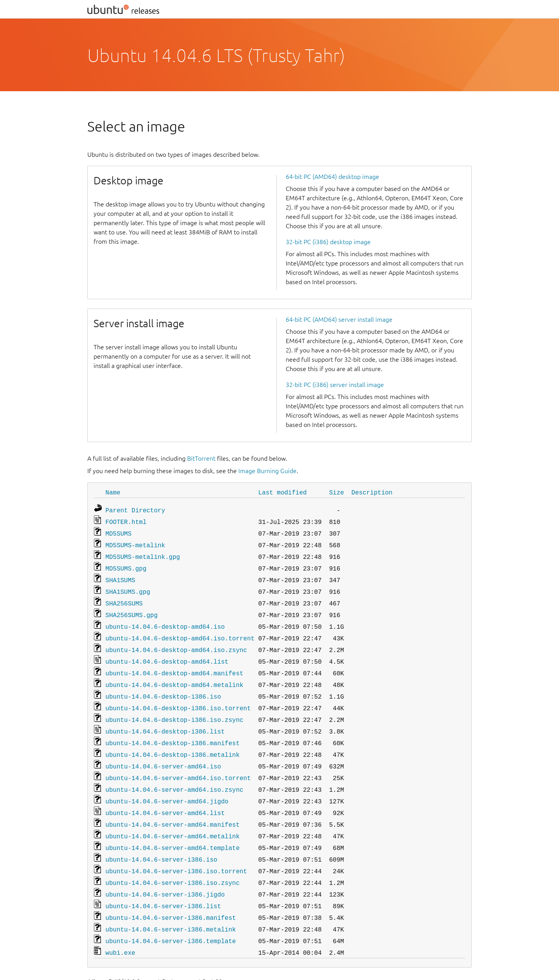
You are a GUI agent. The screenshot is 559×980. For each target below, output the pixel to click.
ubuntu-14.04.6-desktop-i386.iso (163, 683)
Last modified (282, 492)
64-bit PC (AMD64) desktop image (332, 177)
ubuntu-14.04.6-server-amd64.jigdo (167, 781)
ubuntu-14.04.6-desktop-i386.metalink (173, 737)
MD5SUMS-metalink (135, 542)
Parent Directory (135, 509)
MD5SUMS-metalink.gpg (143, 553)
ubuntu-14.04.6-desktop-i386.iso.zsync (174, 705)
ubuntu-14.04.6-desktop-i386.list (165, 716)
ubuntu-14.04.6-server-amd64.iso (163, 748)
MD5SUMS (119, 531)
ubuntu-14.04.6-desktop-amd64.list (167, 650)
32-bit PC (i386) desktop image (328, 242)
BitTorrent (201, 458)
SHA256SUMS (124, 596)
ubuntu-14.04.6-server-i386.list (163, 879)
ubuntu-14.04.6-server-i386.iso (161, 835)
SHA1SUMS (121, 574)
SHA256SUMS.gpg (132, 607)
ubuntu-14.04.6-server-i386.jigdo (165, 868)
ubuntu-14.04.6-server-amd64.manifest (173, 803)
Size (337, 492)
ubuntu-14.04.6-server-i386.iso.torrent (176, 846)
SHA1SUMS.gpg (128, 585)
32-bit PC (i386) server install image (335, 385)
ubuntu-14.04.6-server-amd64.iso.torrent (178, 759)
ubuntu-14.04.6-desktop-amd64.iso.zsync (176, 640)
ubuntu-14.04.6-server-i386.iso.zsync (173, 857)
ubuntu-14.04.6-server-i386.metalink (171, 900)
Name (113, 492)
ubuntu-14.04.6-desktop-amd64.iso (165, 618)
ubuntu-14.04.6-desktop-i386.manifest (173, 727)
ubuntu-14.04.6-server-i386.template (171, 911)
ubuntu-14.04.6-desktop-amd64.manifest (174, 661)
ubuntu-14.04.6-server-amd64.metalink (173, 813)
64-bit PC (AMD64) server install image (339, 319)
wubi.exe (121, 922)
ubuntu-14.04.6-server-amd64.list (165, 792)
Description (372, 492)
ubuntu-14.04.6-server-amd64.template (173, 824)
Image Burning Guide (267, 471)
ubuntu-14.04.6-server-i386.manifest (171, 890)
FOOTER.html (126, 520)
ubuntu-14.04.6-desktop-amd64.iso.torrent (180, 629)
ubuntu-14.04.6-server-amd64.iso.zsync (174, 770)
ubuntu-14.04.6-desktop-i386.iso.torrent (178, 694)
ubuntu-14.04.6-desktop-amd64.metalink (174, 672)
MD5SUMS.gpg (126, 564)
